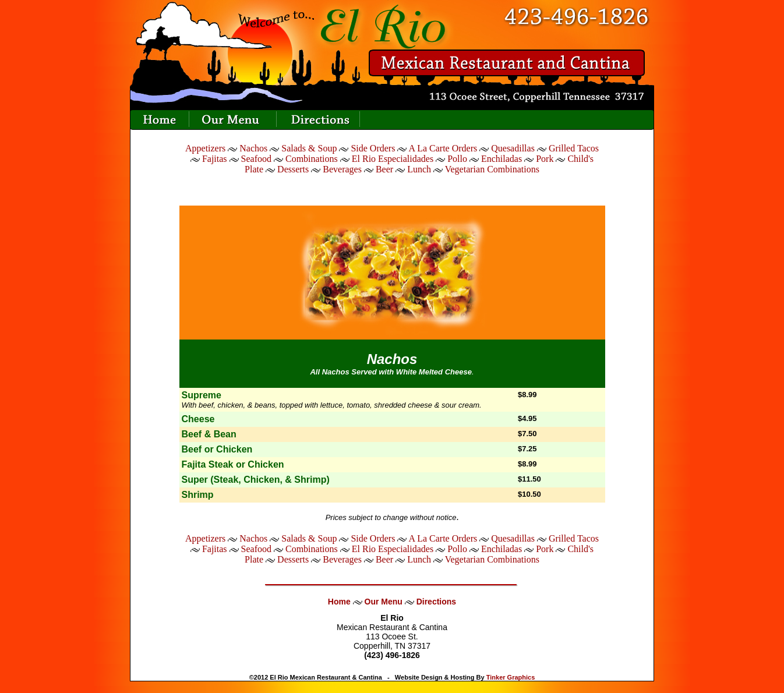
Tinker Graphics (511, 677)
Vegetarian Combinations (492, 169)
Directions (436, 602)
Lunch (419, 169)
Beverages (342, 169)
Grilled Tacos (574, 148)
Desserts (293, 169)
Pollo (457, 159)
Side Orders (373, 148)
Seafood (256, 159)
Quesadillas (513, 148)
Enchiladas (502, 159)
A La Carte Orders (443, 148)
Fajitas (215, 159)
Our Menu (384, 602)
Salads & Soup (309, 148)
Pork (545, 159)
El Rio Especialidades (393, 159)
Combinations (312, 159)
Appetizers (206, 148)
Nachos (253, 148)
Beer (384, 169)
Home (339, 602)
